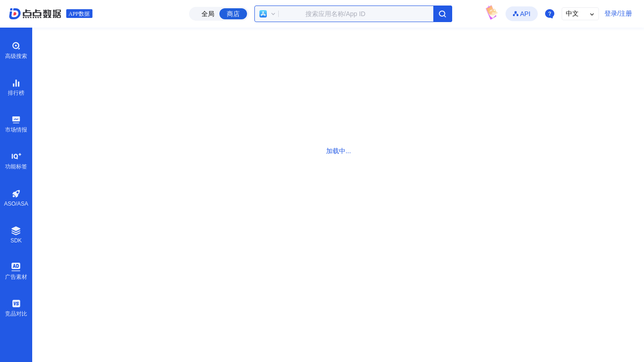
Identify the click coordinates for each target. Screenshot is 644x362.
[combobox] (353, 14)
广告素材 (16, 271)
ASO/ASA (16, 198)
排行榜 (16, 87)
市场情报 (16, 124)
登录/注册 (618, 13)
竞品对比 (16, 308)
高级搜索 (16, 50)
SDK (16, 235)
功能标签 (16, 161)
